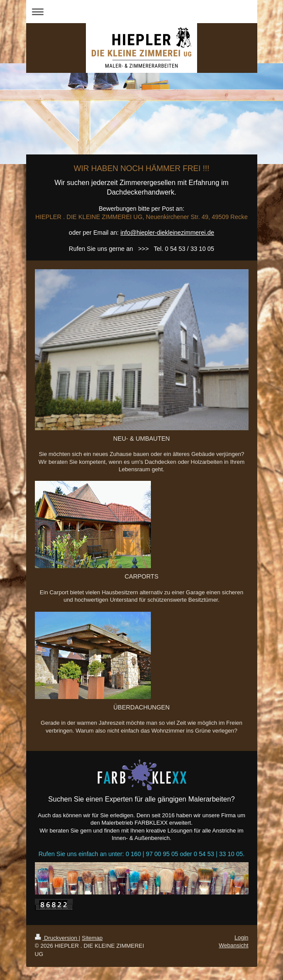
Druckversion (57, 938)
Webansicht (234, 945)
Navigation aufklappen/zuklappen (142, 12)
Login (242, 937)
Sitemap (92, 938)
